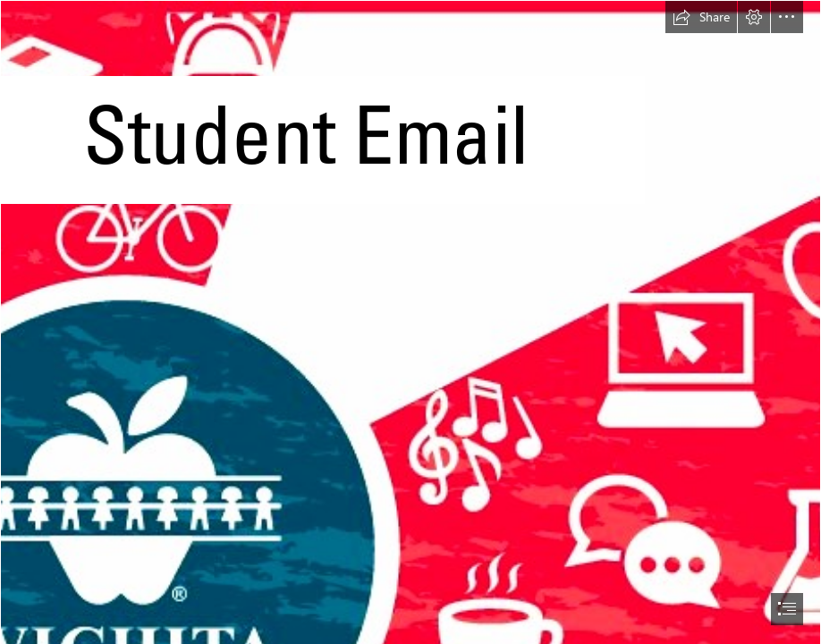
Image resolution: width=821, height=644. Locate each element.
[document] (410, 322)
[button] (701, 17)
